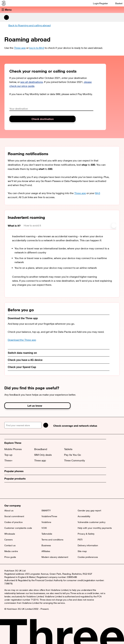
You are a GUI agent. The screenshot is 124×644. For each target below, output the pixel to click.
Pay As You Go (72, 455)
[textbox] (51, 109)
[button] (62, 10)
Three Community (75, 460)
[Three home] (3, 3)
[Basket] (117, 3)
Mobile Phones (13, 449)
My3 (98, 193)
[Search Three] (6, 17)
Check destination (43, 119)
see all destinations (32, 82)
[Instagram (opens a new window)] (22, 490)
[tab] (16, 226)
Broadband (41, 449)
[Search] (46, 425)
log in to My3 (37, 48)
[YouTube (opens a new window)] (29, 490)
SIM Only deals (43, 455)
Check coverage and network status (75, 426)
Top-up (8, 455)
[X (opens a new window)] (8, 490)
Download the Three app (22, 340)
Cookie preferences (88, 557)
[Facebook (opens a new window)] (15, 490)
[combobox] (51, 109)
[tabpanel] (64, 263)
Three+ (8, 460)
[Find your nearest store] (23, 425)
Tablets (68, 449)
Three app (20, 48)
